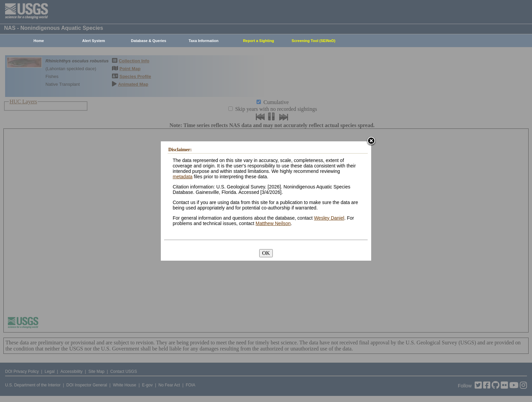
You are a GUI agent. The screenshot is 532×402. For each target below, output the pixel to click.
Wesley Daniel (329, 218)
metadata (183, 177)
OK (266, 253)
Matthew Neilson (273, 223)
